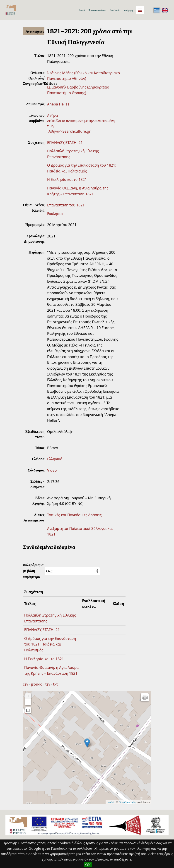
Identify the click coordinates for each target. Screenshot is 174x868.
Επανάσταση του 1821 (66, 205)
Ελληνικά (55, 459)
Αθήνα (52, 115)
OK (88, 865)
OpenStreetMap (128, 802)
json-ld (37, 684)
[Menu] (140, 10)
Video (52, 470)
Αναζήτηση (128, 10)
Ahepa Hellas (58, 104)
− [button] (28, 702)
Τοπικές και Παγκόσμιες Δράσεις (74, 515)
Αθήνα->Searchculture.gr (70, 131)
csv (25, 684)
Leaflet (110, 802)
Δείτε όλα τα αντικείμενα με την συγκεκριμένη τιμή (81, 123)
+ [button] (28, 696)
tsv (48, 684)
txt (55, 684)
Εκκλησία (55, 214)
